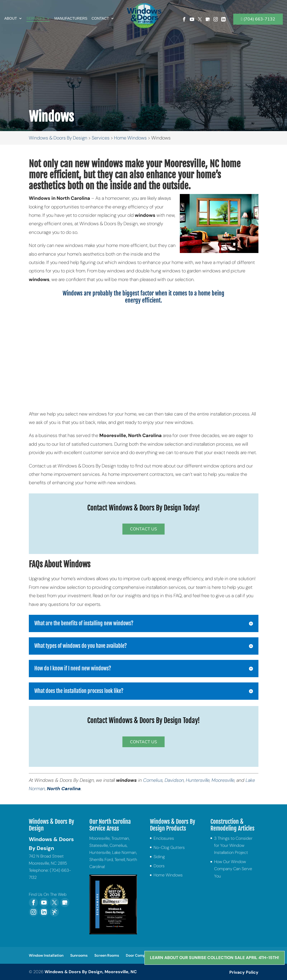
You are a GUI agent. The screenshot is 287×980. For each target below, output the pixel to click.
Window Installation (46, 955)
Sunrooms (79, 955)
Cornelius (153, 780)
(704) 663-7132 (258, 14)
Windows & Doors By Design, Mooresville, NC (91, 972)
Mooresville (223, 780)
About (10, 13)
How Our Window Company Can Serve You (233, 869)
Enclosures (164, 838)
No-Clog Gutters (169, 847)
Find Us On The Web (48, 894)
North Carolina (64, 789)
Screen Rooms (107, 955)
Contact (100, 13)
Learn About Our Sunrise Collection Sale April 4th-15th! (213, 957)
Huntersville (198, 780)
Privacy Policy (244, 972)
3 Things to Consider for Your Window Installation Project (233, 845)
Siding (159, 857)
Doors (159, 866)
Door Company (139, 955)
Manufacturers (71, 13)
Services (36, 13)
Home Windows (168, 875)
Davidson (174, 780)
